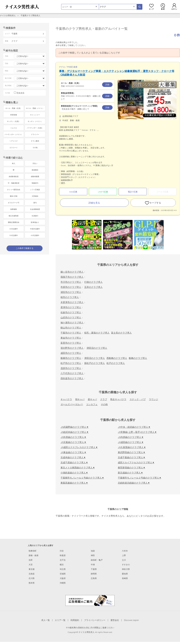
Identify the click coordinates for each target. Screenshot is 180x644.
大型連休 (35, 196)
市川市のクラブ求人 (71, 282)
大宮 (31, 565)
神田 (93, 555)
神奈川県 (126, 569)
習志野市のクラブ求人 (72, 348)
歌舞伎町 (33, 551)
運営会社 (115, 620)
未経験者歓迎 (14, 177)
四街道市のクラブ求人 (72, 378)
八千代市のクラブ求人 (72, 373)
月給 (87, 84)
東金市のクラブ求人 (71, 338)
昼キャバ (92, 399)
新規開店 (35, 170)
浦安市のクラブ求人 (71, 292)
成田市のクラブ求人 (71, 353)
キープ (151, 7)
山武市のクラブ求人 (71, 317)
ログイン (174, 7)
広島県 (94, 578)
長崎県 (125, 578)
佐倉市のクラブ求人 (71, 312)
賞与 (35, 203)
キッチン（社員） (14, 121)
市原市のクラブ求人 (71, 287)
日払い (35, 163)
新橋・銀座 (34, 555)
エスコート (14, 148)
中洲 (93, 565)
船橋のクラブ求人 (138, 358)
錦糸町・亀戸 (97, 560)
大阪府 (63, 578)
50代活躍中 (13, 235)
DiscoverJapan (131, 620)
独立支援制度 (14, 216)
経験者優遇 (35, 177)
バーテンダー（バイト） (14, 134)
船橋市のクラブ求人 (71, 358)
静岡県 (94, 574)
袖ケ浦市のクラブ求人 (72, 323)
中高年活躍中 (35, 229)
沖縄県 (63, 583)
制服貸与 (35, 183)
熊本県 (32, 583)
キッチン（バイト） (35, 121)
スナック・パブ (138, 399)
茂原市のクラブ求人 (71, 368)
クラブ (104, 399)
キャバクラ (66, 399)
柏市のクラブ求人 (70, 297)
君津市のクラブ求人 (71, 307)
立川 (124, 560)
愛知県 (125, 574)
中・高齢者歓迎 (14, 183)
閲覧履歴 (163, 7)
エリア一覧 (60, 620)
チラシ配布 (35, 141)
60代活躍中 (35, 235)
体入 (14, 163)
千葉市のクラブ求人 (71, 333)
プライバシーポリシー (95, 620)
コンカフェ (92, 404)
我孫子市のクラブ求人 (72, 277)
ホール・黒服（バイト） (35, 108)
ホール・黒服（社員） (14, 108)
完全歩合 (20, 93)
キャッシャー (35, 115)
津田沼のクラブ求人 (97, 348)
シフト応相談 (35, 190)
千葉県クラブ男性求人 (30, 15)
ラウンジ (153, 399)
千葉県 (94, 569)
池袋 (93, 551)
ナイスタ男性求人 (8, 15)
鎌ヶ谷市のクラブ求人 (72, 272)
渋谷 (62, 551)
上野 (124, 555)
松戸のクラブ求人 (116, 363)
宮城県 (63, 574)
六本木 (125, 551)
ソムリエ (14, 128)
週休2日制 (14, 196)
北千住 (63, 560)
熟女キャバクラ (118, 399)
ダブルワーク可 (14, 203)
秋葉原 (63, 555)
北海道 (32, 574)
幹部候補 (14, 115)
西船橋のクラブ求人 (117, 358)
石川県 (32, 578)
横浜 (62, 565)
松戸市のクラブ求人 (71, 363)
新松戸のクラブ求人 (95, 363)
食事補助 (14, 209)
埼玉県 (63, 569)
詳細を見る (94, 203)
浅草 (31, 560)
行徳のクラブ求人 (93, 282)
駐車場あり (35, 222)
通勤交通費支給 (14, 222)
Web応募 (73, 192)
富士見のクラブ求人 (121, 333)
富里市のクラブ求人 (71, 343)
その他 (104, 404)
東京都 (32, 569)
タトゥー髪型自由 (14, 190)
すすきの (126, 565)
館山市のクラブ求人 (71, 328)
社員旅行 (35, 216)
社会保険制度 (35, 209)
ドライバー (35, 134)
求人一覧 (45, 620)
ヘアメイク (14, 141)
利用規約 (75, 620)
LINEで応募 (103, 192)
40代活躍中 (13, 229)
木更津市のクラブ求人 (72, 302)
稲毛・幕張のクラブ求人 (97, 333)
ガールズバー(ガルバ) (72, 404)
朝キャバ (80, 399)
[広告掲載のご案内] (90, 600)
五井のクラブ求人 (93, 287)
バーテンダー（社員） (35, 128)
